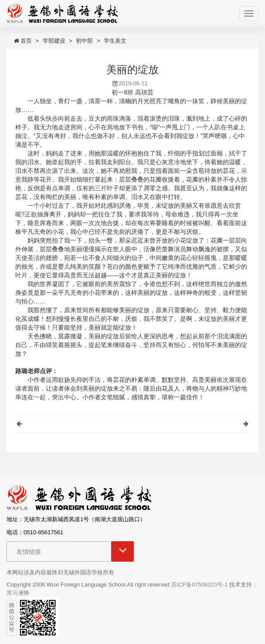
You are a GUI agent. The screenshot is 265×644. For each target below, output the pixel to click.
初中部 (84, 41)
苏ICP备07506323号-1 (200, 585)
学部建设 (54, 41)
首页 (22, 41)
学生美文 (115, 41)
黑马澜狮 (18, 593)
